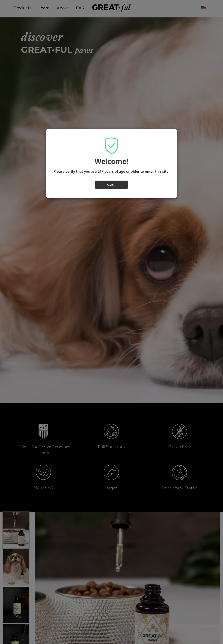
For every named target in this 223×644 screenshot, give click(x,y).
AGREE (111, 185)
